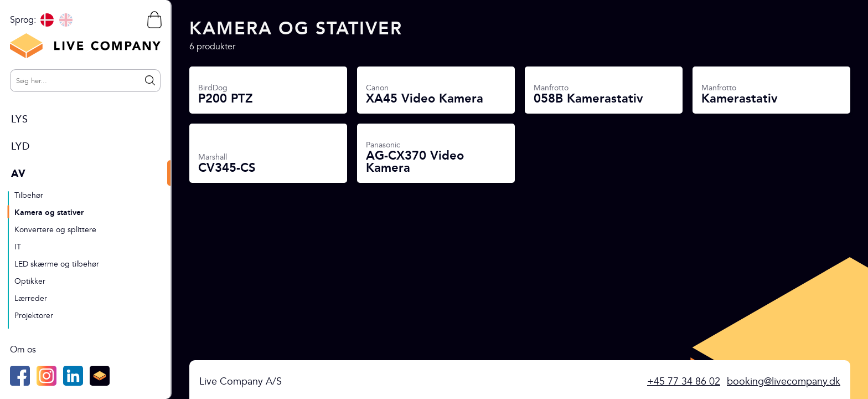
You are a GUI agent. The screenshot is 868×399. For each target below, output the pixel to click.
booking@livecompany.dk (784, 382)
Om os (23, 350)
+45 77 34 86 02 (684, 382)
